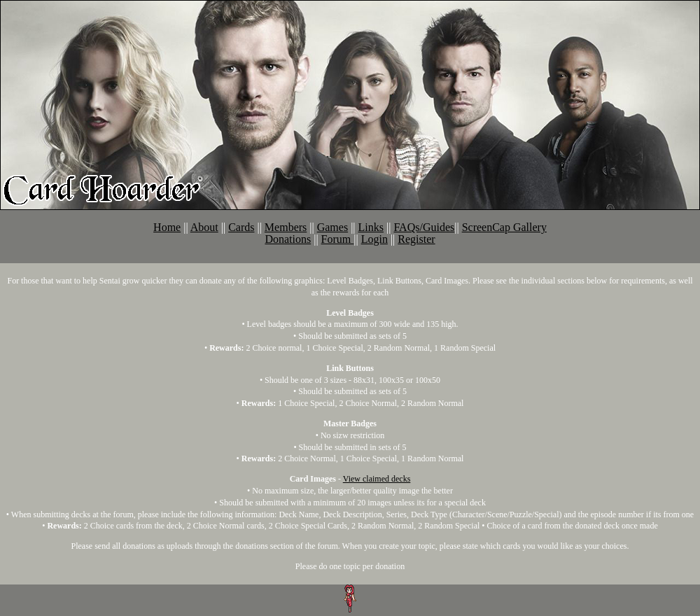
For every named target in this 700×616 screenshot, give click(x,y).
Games (332, 227)
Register (416, 239)
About (204, 227)
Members (286, 227)
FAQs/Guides (424, 227)
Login (374, 239)
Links (371, 227)
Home (167, 227)
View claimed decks (377, 479)
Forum (338, 239)
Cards (241, 227)
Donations (288, 239)
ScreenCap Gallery (504, 227)
